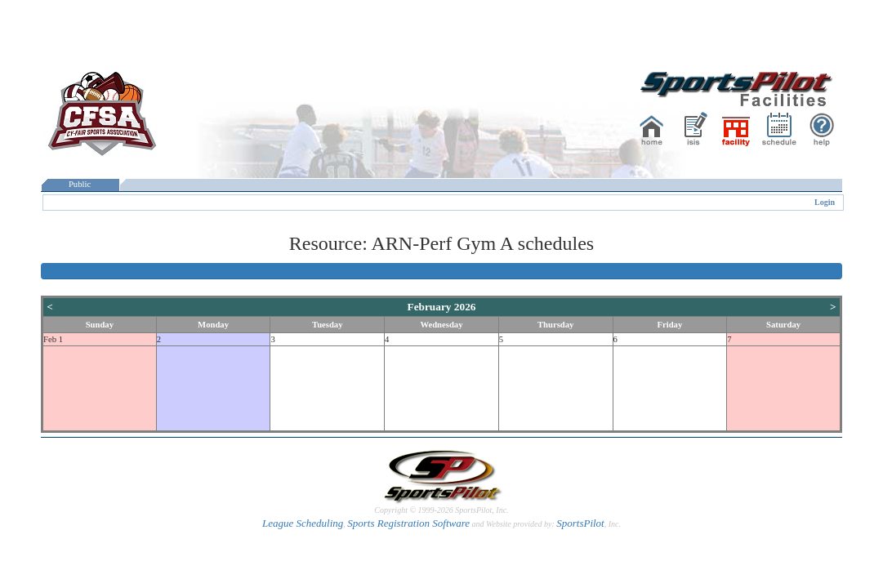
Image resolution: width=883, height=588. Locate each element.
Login (825, 202)
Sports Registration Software (408, 523)
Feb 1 (53, 339)
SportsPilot (580, 523)
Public (80, 184)
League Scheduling (303, 523)
